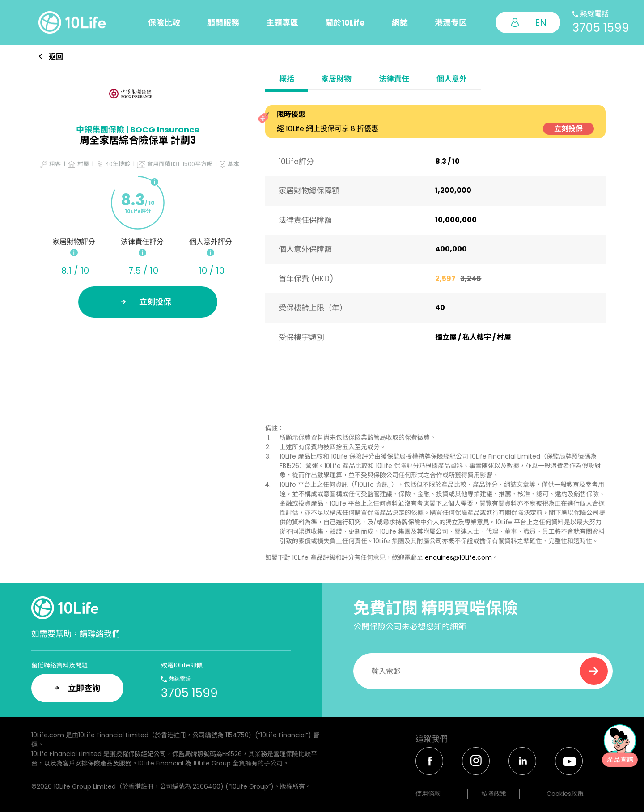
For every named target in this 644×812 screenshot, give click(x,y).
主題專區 (282, 23)
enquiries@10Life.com (458, 557)
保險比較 (164, 23)
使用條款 (428, 794)
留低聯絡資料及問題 (59, 665)
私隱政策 (494, 794)
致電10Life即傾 (182, 665)
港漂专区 (451, 23)
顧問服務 (223, 23)
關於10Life (345, 23)
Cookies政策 (565, 794)
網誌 (400, 23)
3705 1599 (601, 28)
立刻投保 (568, 129)
